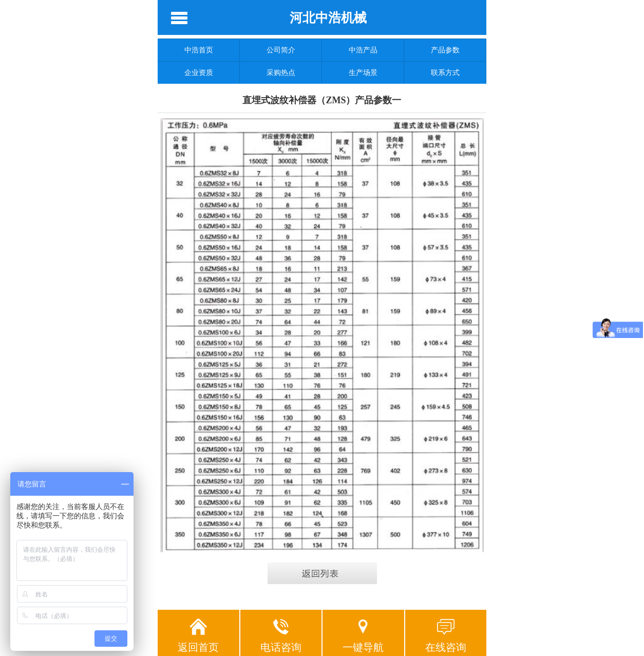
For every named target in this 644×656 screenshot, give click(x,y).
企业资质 (199, 72)
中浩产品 (363, 50)
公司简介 (281, 50)
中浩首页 (199, 50)
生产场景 (363, 72)
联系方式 (445, 72)
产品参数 (445, 50)
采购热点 (281, 72)
